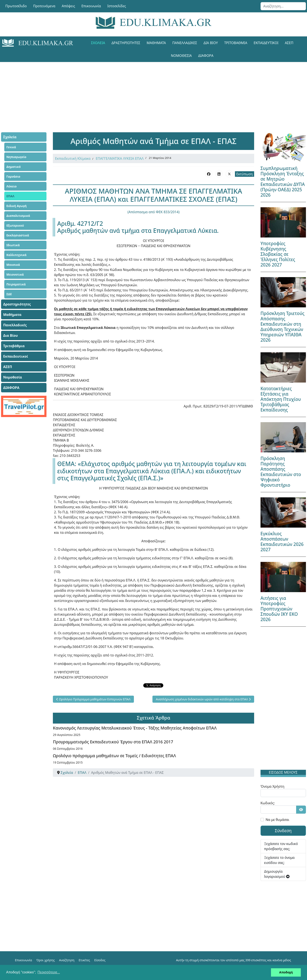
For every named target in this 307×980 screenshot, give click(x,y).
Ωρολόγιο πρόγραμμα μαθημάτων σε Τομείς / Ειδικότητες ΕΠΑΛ (114, 756)
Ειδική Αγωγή (17, 206)
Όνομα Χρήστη (272, 786)
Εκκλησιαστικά (18, 235)
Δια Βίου (211, 43)
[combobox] (283, 6)
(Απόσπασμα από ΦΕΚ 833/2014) (153, 212)
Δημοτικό (14, 167)
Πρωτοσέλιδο (16, 6)
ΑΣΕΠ (289, 43)
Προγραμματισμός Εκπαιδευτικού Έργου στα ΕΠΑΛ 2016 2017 (113, 742)
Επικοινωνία (91, 6)
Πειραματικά (16, 284)
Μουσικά (13, 265)
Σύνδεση (283, 831)
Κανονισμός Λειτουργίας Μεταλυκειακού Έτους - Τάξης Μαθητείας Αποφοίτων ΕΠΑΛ (135, 728)
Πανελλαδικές (185, 43)
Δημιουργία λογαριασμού (277, 874)
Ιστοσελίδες (117, 6)
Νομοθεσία (181, 56)
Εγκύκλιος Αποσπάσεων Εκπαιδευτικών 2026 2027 (282, 542)
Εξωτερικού (15, 225)
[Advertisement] (144, 92)
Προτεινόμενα (44, 6)
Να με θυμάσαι (277, 820)
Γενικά (11, 147)
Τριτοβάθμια (236, 43)
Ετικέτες (84, 960)
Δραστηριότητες (126, 43)
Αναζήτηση (67, 960)
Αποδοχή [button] (286, 972)
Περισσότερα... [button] (49, 972)
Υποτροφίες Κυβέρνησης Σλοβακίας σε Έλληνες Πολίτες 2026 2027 (278, 254)
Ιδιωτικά (13, 245)
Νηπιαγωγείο (16, 157)
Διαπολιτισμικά (18, 216)
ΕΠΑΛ (10, 196)
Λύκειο (12, 186)
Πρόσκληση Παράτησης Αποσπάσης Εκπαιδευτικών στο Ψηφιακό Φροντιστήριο (281, 472)
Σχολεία (98, 43)
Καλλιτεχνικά (16, 255)
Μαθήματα (156, 43)
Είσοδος (100, 960)
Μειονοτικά (15, 274)
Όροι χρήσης (46, 960)
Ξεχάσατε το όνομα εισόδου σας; (279, 860)
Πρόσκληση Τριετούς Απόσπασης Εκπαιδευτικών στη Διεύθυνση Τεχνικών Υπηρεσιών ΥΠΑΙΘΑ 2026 (282, 327)
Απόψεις (68, 6)
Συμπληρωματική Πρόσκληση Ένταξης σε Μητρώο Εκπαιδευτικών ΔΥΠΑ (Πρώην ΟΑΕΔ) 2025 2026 (283, 182)
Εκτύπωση (244, 174)
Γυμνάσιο (13, 176)
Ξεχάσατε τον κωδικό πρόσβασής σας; (281, 846)
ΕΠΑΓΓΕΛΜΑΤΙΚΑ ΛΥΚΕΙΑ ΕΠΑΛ (120, 158)
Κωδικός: (268, 803)
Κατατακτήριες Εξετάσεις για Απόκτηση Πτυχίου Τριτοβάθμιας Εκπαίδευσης (281, 399)
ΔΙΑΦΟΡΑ (206, 56)
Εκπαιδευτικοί (266, 43)
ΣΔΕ (9, 294)
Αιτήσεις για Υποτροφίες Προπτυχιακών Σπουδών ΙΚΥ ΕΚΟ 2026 (279, 609)
